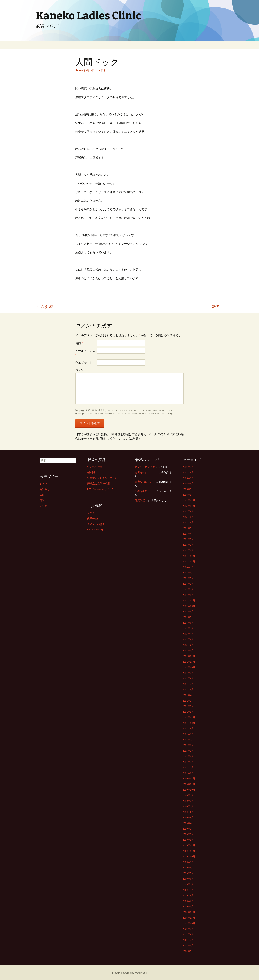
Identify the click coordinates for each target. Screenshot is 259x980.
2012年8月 (188, 678)
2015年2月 (188, 545)
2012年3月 (188, 701)
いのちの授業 (95, 467)
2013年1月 (188, 651)
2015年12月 (189, 500)
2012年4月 (188, 695)
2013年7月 (188, 617)
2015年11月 (189, 506)
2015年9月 (188, 511)
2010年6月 (188, 812)
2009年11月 (189, 851)
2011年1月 (188, 773)
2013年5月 (188, 628)
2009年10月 (189, 856)
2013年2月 (188, 645)
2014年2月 (188, 589)
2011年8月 (188, 734)
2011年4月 (188, 756)
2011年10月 (189, 723)
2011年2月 (188, 767)
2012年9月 (188, 673)
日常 (103, 70)
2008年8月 (188, 934)
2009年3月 (188, 895)
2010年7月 (188, 806)
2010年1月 (188, 840)
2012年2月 (188, 706)
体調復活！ (141, 500)
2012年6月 (188, 689)
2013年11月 (189, 600)
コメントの (96, 524)
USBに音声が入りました (101, 489)
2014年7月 (188, 567)
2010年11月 (189, 784)
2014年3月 (188, 584)
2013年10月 (189, 606)
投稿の (93, 518)
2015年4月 (188, 534)
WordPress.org (95, 530)
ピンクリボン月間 (145, 467)
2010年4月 (188, 823)
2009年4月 (188, 890)
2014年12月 (189, 556)
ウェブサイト (84, 363)
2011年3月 (188, 762)
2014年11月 (189, 561)
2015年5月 (188, 528)
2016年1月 (188, 495)
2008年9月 (188, 929)
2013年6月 (188, 623)
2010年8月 (188, 801)
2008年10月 (189, 923)
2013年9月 (188, 612)
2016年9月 (188, 478)
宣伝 (217, 307)
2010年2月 (188, 834)
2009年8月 (188, 868)
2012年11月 (189, 662)
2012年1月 (188, 712)
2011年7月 (188, 740)
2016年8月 (188, 484)
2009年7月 (188, 873)
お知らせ (45, 489)
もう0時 (44, 307)
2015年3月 (188, 539)
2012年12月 (189, 656)
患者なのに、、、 (145, 472)
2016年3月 (188, 489)
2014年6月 (188, 573)
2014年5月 (188, 578)
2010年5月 (188, 818)
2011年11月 (189, 717)
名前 (79, 343)
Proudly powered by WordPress (129, 973)
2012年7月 (188, 684)
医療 (42, 495)
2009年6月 (188, 879)
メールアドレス (85, 353)
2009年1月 (188, 907)
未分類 (43, 506)
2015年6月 (188, 522)
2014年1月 (188, 595)
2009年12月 (189, 845)
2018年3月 (188, 467)
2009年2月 (188, 901)
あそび (43, 484)
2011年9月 (188, 728)
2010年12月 (189, 779)
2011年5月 (188, 751)
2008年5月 (188, 951)
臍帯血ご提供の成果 (99, 484)
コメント (81, 370)
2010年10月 (189, 790)
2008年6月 (188, 946)
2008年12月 (189, 912)
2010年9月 (188, 795)
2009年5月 (188, 884)
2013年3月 (188, 639)
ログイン (92, 513)
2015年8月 (188, 517)
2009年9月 (188, 862)
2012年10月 (189, 667)
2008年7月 (188, 940)
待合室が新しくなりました (102, 478)
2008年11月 (189, 918)
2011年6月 (188, 745)
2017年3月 (188, 472)
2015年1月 (188, 550)
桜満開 (91, 472)
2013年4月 (188, 634)
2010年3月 (188, 829)
